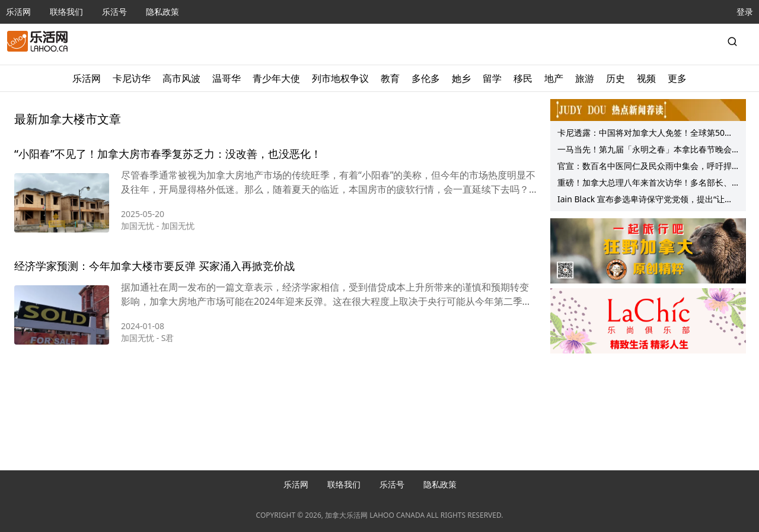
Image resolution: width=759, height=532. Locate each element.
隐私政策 (162, 12)
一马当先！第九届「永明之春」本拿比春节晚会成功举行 (645, 151)
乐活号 (114, 12)
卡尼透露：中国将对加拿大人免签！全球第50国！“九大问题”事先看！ (641, 134)
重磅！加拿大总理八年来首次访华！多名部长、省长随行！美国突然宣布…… (645, 184)
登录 (745, 12)
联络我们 (66, 12)
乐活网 (18, 12)
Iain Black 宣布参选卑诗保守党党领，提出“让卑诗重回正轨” (645, 200)
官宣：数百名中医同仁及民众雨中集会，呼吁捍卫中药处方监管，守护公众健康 (645, 167)
